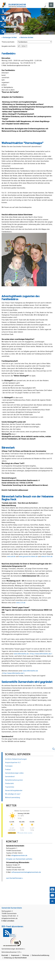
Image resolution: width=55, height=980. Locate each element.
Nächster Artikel (26, 37)
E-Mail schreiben (8, 921)
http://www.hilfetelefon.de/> (41, 654)
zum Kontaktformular (14, 878)
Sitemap (26, 955)
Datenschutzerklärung (41, 955)
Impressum (15, 955)
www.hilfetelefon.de (21, 654)
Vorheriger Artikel (9, 37)
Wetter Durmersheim (22, 811)
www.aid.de (11, 556)
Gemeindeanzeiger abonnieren (13, 949)
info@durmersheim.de (19, 855)
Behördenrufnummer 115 (11, 952)
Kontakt (5, 955)
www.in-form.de (47, 556)
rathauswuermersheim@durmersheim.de (26, 872)
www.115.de (21, 602)
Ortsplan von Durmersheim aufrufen (19, 859)
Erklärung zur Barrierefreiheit (15, 958)
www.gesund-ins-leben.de (28, 556)
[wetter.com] (12, 833)
